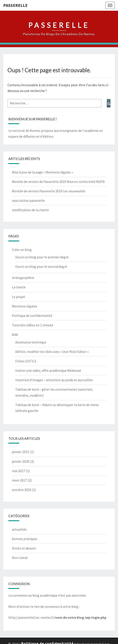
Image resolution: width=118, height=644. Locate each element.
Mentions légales (25, 306)
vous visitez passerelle (28, 200)
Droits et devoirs (24, 548)
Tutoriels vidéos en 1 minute (33, 325)
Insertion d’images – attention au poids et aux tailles (54, 380)
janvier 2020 (21, 461)
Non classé (20, 558)
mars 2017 (19, 480)
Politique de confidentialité (32, 316)
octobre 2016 (21, 490)
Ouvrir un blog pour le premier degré (42, 257)
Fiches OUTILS (26, 361)
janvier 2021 (21, 452)
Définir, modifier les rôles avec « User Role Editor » (52, 352)
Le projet (18, 297)
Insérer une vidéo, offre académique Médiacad (48, 370)
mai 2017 (18, 471)
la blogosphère (23, 278)
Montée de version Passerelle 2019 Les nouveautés (49, 191)
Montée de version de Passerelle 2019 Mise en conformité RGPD (58, 182)
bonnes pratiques (25, 539)
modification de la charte (30, 210)
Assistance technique (31, 342)
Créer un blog (22, 250)
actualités (19, 529)
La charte (19, 287)
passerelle (15, 5)
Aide (15, 334)
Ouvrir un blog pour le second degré (41, 266)
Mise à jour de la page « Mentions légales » (42, 172)
